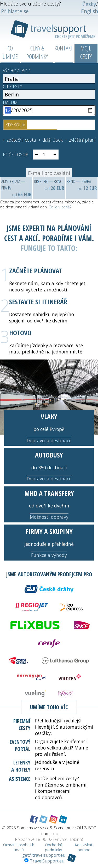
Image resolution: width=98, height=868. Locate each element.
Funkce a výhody (49, 555)
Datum (10, 102)
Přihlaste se (15, 11)
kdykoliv (15, 125)
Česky (89, 4)
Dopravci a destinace (49, 440)
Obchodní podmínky (53, 847)
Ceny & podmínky (37, 52)
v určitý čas (42, 125)
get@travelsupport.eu (44, 855)
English (90, 11)
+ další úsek (50, 140)
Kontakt (64, 48)
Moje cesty (86, 52)
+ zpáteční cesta (19, 140)
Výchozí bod (17, 71)
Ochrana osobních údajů (19, 847)
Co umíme (10, 52)
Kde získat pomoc (84, 847)
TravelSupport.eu (44, 861)
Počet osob (16, 155)
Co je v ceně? (60, 207)
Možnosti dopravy (49, 517)
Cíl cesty (13, 86)
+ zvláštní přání (80, 140)
